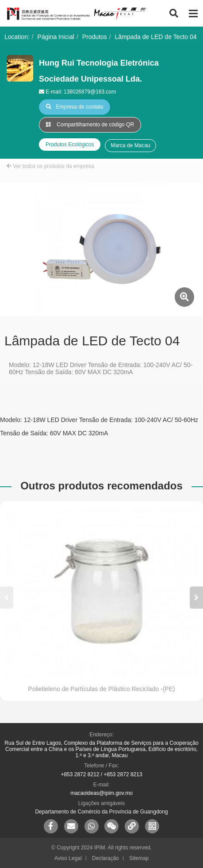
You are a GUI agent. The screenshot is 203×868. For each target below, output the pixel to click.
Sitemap (139, 858)
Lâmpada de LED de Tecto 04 (156, 37)
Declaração (105, 858)
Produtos (95, 37)
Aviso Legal (68, 858)
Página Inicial (56, 37)
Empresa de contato (75, 107)
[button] (196, 598)
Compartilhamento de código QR (90, 125)
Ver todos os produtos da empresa (50, 166)
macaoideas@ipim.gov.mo (101, 793)
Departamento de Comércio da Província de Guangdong (101, 812)
